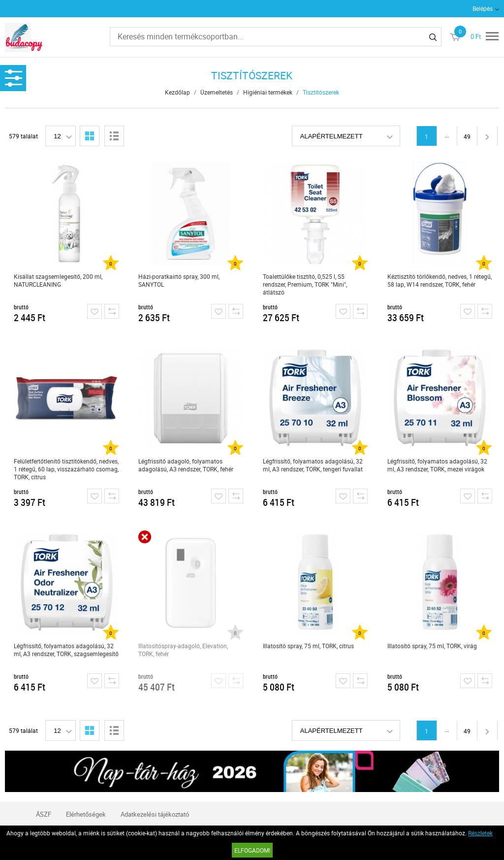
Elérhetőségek (86, 814)
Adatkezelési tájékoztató (155, 814)
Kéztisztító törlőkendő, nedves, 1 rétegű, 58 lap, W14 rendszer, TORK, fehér (440, 280)
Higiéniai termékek (268, 92)
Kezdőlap (177, 92)
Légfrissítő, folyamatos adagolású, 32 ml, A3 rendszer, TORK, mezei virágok (437, 465)
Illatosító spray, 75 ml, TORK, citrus (308, 646)
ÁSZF (44, 814)
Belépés (483, 8)
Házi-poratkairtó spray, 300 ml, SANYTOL (179, 280)
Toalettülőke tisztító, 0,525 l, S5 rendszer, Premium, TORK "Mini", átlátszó (305, 284)
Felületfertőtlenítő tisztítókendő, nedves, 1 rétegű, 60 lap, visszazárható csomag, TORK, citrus (66, 469)
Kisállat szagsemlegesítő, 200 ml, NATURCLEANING (58, 280)
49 (467, 136)
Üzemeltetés (217, 92)
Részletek (480, 833)
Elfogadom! (252, 850)
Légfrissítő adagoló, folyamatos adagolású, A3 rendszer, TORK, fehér (186, 465)
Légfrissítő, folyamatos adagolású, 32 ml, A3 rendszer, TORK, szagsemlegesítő (66, 650)
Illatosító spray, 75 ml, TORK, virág (432, 646)
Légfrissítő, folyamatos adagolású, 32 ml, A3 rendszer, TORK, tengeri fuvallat (313, 465)
